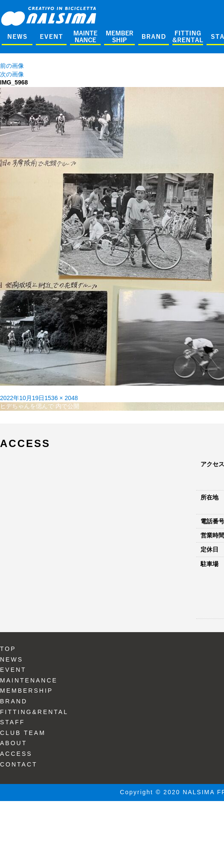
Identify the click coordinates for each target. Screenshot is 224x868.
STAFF (12, 722)
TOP (8, 649)
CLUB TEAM (23, 733)
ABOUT (13, 743)
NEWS (12, 659)
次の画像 (12, 74)
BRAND (14, 701)
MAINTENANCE (29, 680)
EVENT (13, 670)
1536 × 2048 (61, 398)
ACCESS (16, 754)
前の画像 (12, 66)
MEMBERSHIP (26, 691)
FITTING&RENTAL (34, 712)
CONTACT (19, 764)
